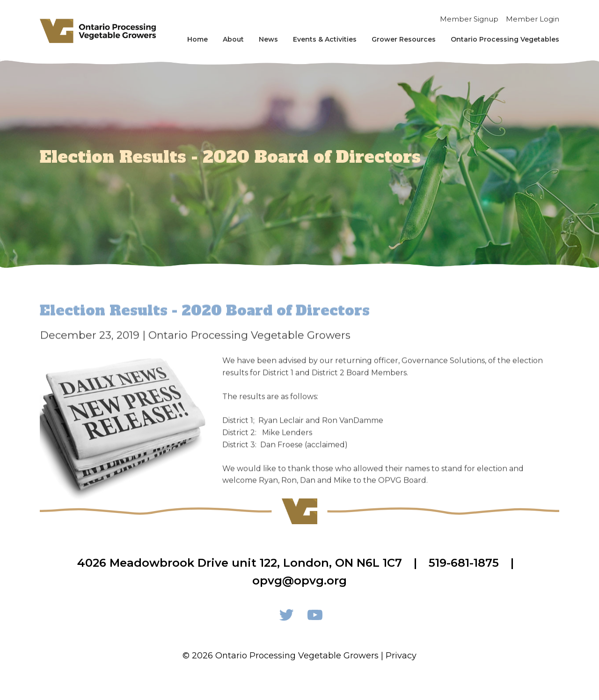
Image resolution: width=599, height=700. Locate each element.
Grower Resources (404, 39)
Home (197, 39)
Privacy (401, 656)
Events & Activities (325, 39)
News (268, 39)
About (233, 39)
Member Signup (469, 19)
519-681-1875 (464, 563)
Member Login (533, 19)
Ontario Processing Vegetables (505, 39)
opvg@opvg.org (299, 581)
